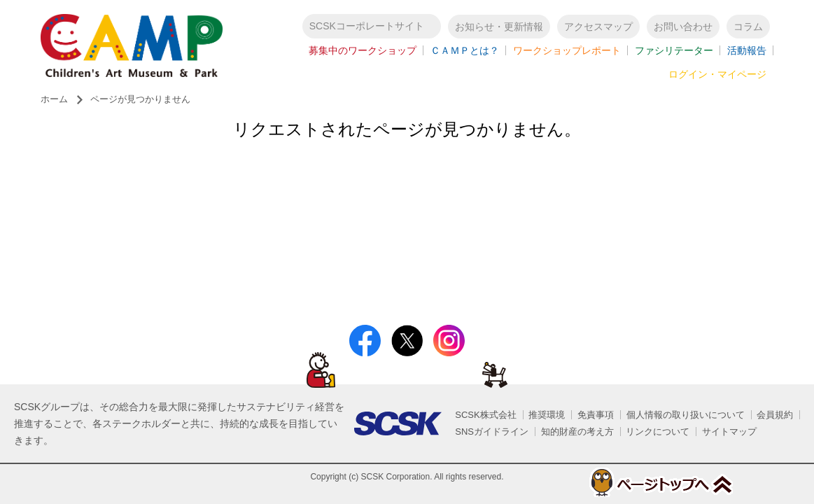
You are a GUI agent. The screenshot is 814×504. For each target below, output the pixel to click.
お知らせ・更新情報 (499, 27)
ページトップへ (660, 482)
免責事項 (596, 415)
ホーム (54, 99)
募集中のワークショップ (363, 50)
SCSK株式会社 (485, 415)
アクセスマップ (598, 27)
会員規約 (775, 415)
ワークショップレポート (567, 50)
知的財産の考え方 (577, 432)
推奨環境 (547, 415)
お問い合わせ (683, 27)
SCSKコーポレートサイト (367, 26)
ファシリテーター (674, 50)
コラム (748, 27)
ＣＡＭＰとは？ (465, 50)
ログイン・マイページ (717, 74)
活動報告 (747, 50)
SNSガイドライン (492, 432)
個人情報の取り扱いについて (686, 415)
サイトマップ (729, 432)
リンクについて (658, 432)
